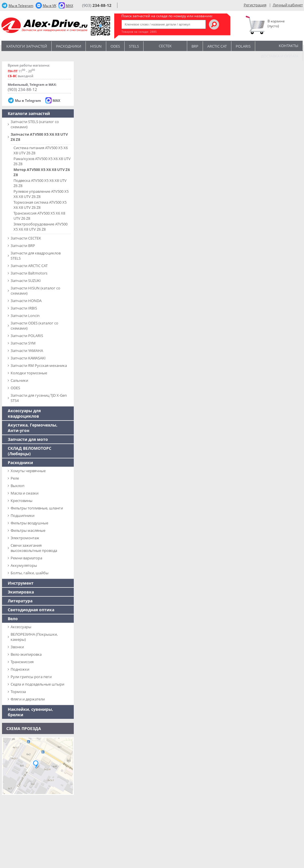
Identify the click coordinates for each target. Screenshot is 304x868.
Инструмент (21, 583)
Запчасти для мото (28, 439)
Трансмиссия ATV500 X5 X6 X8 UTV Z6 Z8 (39, 216)
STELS (134, 46)
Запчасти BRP (23, 246)
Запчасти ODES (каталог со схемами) (34, 326)
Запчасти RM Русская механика (39, 365)
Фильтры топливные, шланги (37, 508)
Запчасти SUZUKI (26, 281)
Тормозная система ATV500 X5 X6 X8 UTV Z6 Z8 (40, 205)
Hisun (96, 46)
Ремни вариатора (26, 558)
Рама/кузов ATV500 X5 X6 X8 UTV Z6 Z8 (42, 161)
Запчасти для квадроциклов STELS (36, 256)
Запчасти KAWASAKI (28, 358)
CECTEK (165, 45)
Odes (115, 46)
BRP (195, 46)
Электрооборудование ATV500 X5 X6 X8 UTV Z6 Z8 (40, 227)
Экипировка (21, 592)
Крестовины (22, 501)
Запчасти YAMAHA (27, 351)
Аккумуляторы (24, 565)
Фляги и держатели (28, 699)
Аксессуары (21, 627)
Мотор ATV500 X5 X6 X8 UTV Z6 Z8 (42, 172)
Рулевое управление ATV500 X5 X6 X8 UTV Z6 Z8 (41, 194)
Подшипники (23, 515)
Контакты (288, 46)
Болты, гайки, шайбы (30, 573)
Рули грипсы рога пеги (31, 677)
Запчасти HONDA (26, 301)
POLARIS (243, 46)
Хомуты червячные (28, 471)
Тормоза (18, 692)
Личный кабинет (288, 5)
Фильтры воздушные (29, 523)
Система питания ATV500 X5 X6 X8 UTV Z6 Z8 (41, 150)
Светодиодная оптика (31, 610)
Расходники (69, 46)
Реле (15, 478)
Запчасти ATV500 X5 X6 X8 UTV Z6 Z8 (39, 137)
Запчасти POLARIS (27, 336)
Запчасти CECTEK (26, 238)
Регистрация (255, 5)
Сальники (19, 380)
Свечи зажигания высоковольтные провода (34, 548)
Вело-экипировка (26, 654)
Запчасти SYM (23, 343)
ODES (15, 388)
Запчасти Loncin (25, 316)
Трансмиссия (22, 662)
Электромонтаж (25, 538)
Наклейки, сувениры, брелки (30, 712)
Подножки (20, 669)
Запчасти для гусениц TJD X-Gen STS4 (39, 398)
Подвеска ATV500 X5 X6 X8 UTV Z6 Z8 (40, 183)
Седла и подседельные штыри (37, 684)
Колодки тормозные (29, 373)
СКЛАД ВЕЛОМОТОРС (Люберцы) (30, 451)
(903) (97, 5)
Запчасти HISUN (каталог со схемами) (35, 291)
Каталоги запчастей (27, 46)
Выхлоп (18, 486)
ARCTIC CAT (217, 46)
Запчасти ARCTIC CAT (29, 266)
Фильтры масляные (28, 530)
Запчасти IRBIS (24, 308)
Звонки (17, 647)
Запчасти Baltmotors (29, 273)
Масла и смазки (25, 493)
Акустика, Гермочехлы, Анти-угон (33, 428)
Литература (20, 601)
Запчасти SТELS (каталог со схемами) (35, 124)
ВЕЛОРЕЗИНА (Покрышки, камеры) (34, 637)
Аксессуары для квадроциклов (24, 413)
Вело (13, 619)
